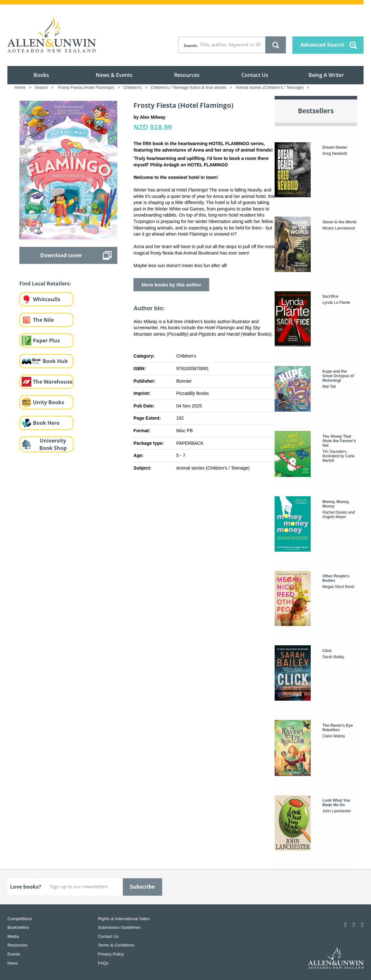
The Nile (43, 320)
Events (14, 954)
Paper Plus (46, 341)
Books (41, 75)
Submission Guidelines (119, 927)
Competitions (20, 919)
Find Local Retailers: (45, 284)
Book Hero (46, 423)
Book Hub (55, 361)
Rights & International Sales (124, 919)
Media (13, 936)
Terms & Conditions (116, 945)
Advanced (322, 45)
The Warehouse (53, 382)
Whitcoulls (47, 299)
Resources (187, 75)
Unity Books (49, 402)
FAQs (103, 963)
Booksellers (18, 927)
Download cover (61, 255)
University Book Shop (53, 444)
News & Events (114, 75)
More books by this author (171, 285)
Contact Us (255, 75)
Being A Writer (326, 75)
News (13, 963)
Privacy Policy (111, 954)
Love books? (26, 887)
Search (190, 46)
